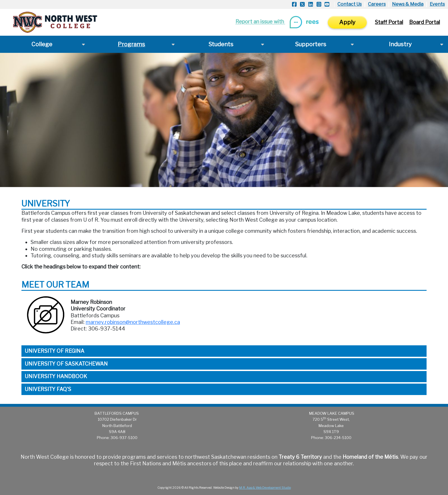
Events (437, 4)
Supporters (311, 44)
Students (221, 44)
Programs (131, 44)
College (42, 44)
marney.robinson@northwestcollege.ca (133, 322)
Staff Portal (389, 22)
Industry (400, 44)
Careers (377, 4)
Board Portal (425, 22)
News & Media (408, 4)
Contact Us (350, 4)
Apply (347, 22)
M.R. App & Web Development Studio (265, 488)
